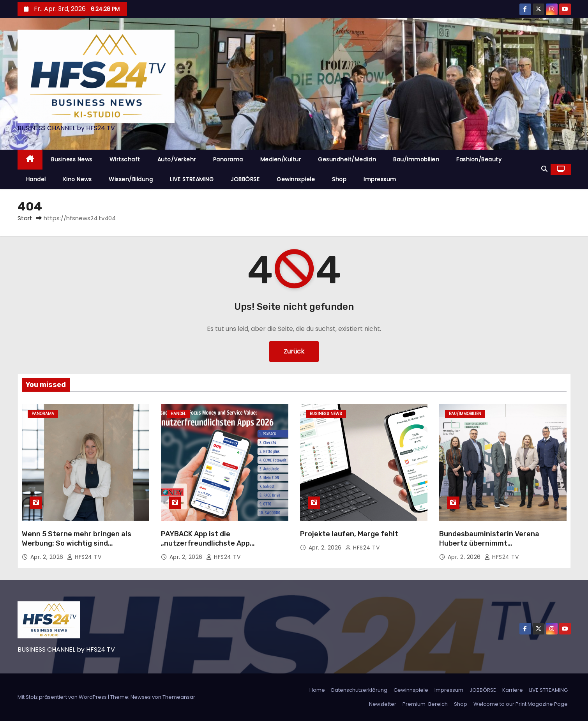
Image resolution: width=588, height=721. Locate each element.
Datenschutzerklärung (359, 690)
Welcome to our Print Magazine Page (521, 704)
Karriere (513, 690)
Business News (72, 159)
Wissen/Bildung (131, 179)
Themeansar (179, 697)
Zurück (294, 351)
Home (317, 690)
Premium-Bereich (425, 704)
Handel (36, 179)
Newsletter (383, 704)
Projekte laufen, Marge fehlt (349, 534)
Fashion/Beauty (479, 159)
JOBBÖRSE (245, 179)
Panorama (228, 159)
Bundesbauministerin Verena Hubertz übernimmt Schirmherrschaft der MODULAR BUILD (494, 548)
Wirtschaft (125, 159)
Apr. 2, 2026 (48, 557)
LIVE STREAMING (192, 179)
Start (25, 218)
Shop (339, 179)
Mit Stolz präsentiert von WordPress (63, 697)
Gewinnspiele (296, 179)
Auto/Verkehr (177, 159)
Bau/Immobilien (416, 159)
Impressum (380, 179)
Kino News (78, 179)
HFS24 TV (84, 557)
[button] (544, 169)
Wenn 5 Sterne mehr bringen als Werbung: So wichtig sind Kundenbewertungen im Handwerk (81, 543)
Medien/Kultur (281, 159)
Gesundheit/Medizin (347, 159)
